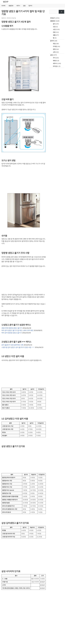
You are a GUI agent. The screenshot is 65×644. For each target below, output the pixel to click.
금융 (24, 6)
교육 (54, 52)
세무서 (18, 6)
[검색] (61, 12)
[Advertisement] (24, 43)
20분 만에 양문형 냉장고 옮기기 (12, 328)
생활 (54, 35)
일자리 (30, 6)
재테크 (55, 61)
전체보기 (53, 18)
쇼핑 (54, 29)
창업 (54, 49)
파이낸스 (56, 66)
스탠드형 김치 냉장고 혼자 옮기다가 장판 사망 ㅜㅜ (18, 347)
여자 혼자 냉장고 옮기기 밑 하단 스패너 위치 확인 (17, 330)
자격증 (55, 46)
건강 (54, 27)
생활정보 (11, 6)
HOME (3, 6)
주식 (54, 58)
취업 (54, 44)
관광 (54, 32)
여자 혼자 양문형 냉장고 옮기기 (12, 333)
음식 (54, 24)
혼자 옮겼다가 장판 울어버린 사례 (12, 345)
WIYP (6, 2)
